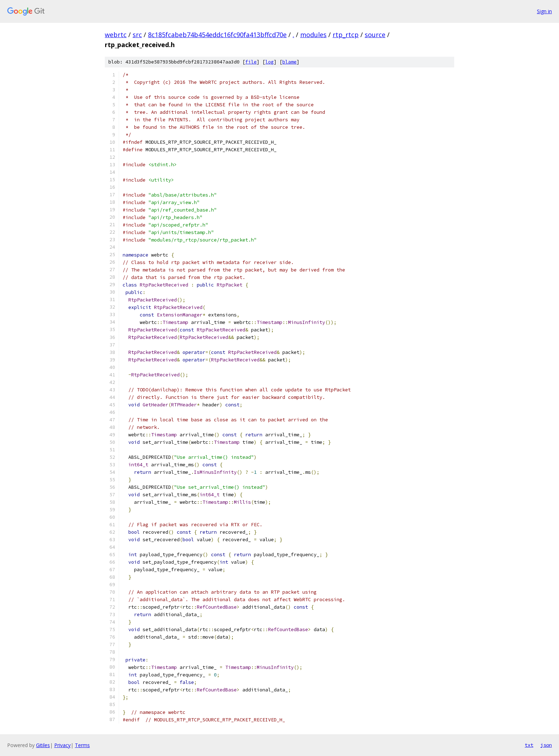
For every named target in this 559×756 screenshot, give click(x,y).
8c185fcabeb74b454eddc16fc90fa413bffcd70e (217, 35)
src (137, 35)
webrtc (116, 35)
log (270, 62)
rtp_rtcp (346, 35)
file (251, 62)
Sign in (544, 11)
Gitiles (43, 745)
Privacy (62, 745)
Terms (82, 745)
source (375, 35)
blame (289, 62)
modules (313, 35)
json (546, 745)
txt (529, 745)
